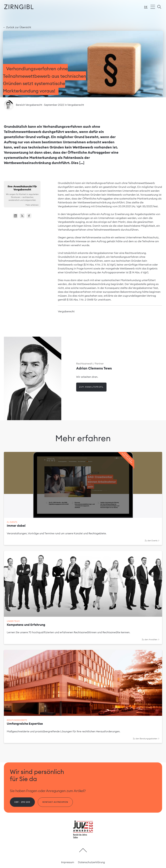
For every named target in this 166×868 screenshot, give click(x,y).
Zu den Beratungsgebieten (146, 739)
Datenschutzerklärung (91, 862)
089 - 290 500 (22, 802)
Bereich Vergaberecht (29, 105)
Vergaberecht (76, 105)
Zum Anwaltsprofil (91, 387)
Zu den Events (152, 541)
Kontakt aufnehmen (55, 802)
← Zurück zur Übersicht (17, 27)
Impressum (68, 862)
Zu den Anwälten (151, 639)
